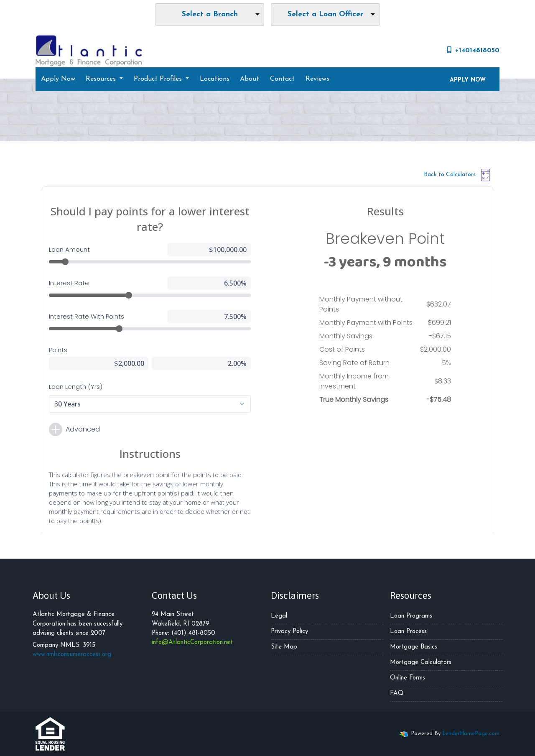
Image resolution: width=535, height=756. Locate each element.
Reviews (317, 79)
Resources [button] (102, 79)
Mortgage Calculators (421, 663)
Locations (215, 79)
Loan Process (408, 632)
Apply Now (58, 79)
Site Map (284, 647)
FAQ (397, 693)
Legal (279, 616)
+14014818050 (473, 50)
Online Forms (408, 678)
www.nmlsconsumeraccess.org (72, 655)
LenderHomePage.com (471, 734)
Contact (282, 79)
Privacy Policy (289, 632)
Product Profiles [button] (159, 79)
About (250, 79)
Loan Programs (411, 616)
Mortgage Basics (414, 647)
